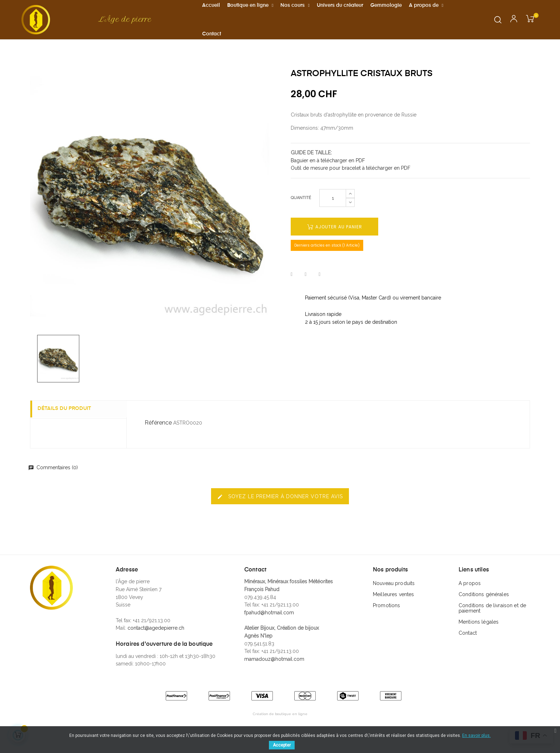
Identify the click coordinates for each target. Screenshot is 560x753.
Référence (158, 436)
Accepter (282, 745)
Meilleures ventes (393, 608)
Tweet (306, 288)
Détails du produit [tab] (68, 422)
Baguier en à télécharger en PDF (328, 174)
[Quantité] (333, 211)
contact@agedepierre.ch (156, 641)
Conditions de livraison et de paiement (492, 621)
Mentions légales (479, 635)
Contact (468, 646)
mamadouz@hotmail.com (274, 672)
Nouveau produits (394, 596)
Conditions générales (484, 608)
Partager (292, 288)
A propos (470, 596)
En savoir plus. (476, 735)
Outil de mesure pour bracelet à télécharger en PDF (351, 181)
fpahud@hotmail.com (269, 626)
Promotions (386, 619)
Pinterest (319, 288)
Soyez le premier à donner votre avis (280, 510)
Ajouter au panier (335, 240)
